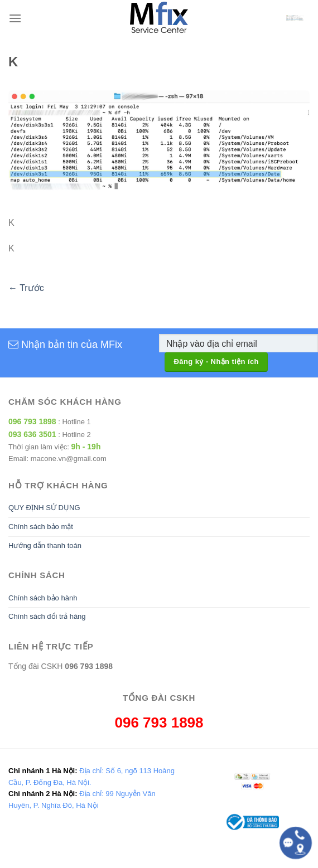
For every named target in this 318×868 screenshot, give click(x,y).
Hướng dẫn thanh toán (45, 545)
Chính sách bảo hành (43, 598)
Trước (26, 288)
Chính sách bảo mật (41, 527)
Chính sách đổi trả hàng (47, 616)
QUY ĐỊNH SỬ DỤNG (44, 508)
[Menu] (15, 18)
